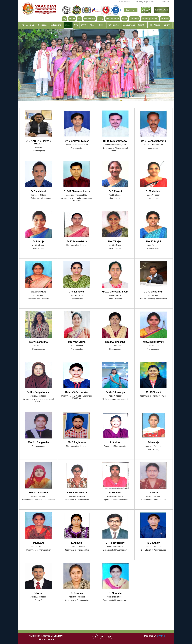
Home (22, 25)
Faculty (68, 25)
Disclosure (131, 10)
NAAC (84, 25)
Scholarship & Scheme (150, 19)
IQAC (76, 25)
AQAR (93, 25)
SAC (79, 19)
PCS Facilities (114, 25)
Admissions (57, 25)
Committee (142, 25)
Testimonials (134, 19)
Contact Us (44, 25)
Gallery (167, 25)
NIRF (102, 25)
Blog (64, 19)
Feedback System (113, 19)
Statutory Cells (89, 19)
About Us (31, 25)
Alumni (158, 25)
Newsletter (165, 19)
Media (124, 19)
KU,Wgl (100, 19)
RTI (150, 25)
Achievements (129, 25)
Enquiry (72, 19)
